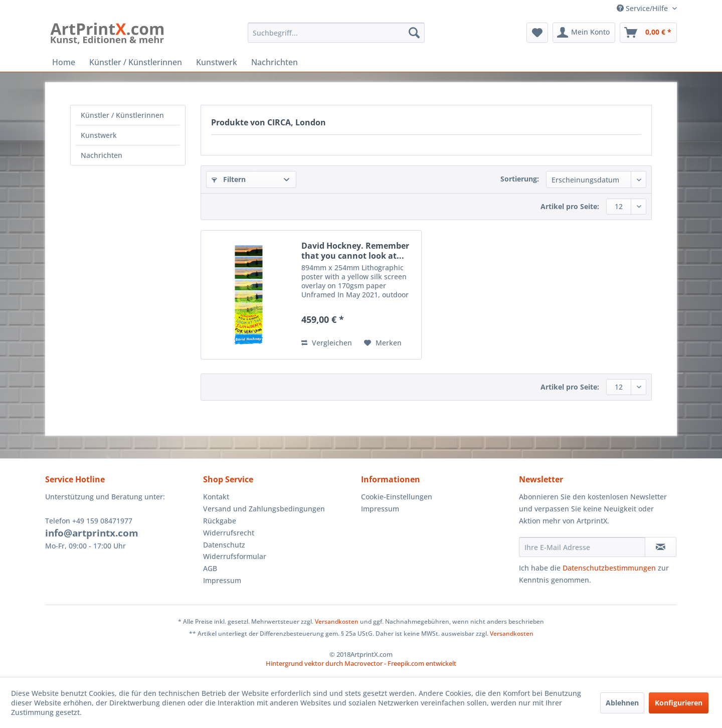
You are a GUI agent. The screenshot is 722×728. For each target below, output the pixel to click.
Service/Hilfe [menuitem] (643, 8)
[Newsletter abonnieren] (661, 547)
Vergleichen (327, 343)
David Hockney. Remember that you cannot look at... (355, 251)
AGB (210, 568)
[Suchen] (414, 33)
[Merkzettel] (537, 33)
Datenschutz (224, 545)
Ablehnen (622, 703)
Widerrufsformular (235, 556)
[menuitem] (336, 33)
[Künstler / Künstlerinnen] (136, 62)
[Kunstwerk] (217, 62)
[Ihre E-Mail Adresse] (582, 547)
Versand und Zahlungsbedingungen (264, 509)
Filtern (229, 179)
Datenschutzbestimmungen (609, 568)
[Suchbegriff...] (336, 33)
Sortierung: (520, 179)
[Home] (64, 62)
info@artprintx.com (92, 533)
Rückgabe (220, 521)
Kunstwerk (99, 135)
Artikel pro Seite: (570, 206)
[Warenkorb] (648, 33)
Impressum (222, 580)
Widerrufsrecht (229, 533)
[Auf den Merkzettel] (383, 343)
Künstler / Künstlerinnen (122, 115)
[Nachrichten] (275, 62)
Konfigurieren (679, 703)
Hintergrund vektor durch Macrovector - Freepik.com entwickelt (361, 663)
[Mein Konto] (584, 33)
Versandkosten (337, 621)
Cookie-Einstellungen (397, 497)
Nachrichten (102, 155)
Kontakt (216, 497)
